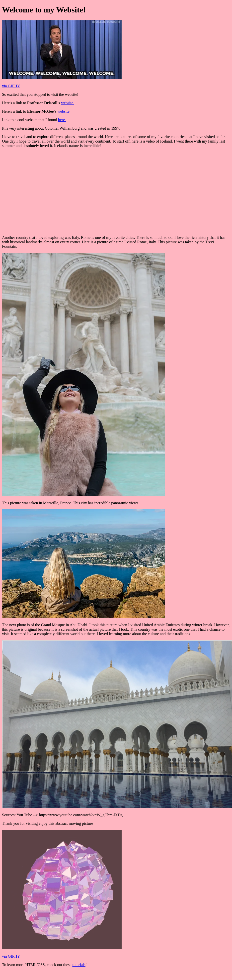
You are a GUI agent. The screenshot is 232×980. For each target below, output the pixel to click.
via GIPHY (11, 86)
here (62, 120)
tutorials (79, 965)
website (68, 103)
